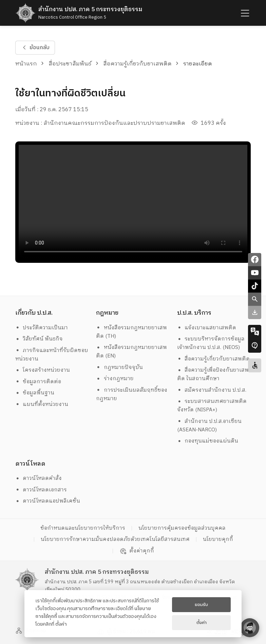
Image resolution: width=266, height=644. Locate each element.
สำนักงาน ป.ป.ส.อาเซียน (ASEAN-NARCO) (210, 426)
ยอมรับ (201, 605)
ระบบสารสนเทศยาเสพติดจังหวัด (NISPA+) (212, 406)
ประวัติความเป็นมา (42, 328)
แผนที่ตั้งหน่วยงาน (42, 404)
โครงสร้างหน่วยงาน (43, 370)
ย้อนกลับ (35, 48)
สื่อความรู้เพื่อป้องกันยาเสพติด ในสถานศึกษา (213, 374)
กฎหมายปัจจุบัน (119, 367)
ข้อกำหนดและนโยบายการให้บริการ (83, 528)
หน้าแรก (26, 64)
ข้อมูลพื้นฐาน (35, 393)
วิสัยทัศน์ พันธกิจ (39, 339)
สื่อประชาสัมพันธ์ (70, 64)
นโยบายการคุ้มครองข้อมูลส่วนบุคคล (182, 528)
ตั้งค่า (61, 624)
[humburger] (244, 13)
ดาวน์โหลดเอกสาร (41, 490)
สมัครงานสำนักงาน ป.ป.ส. (212, 390)
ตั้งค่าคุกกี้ (137, 551)
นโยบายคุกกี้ (218, 539)
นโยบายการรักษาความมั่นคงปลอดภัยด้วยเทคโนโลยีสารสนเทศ (115, 539)
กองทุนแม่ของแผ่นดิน (208, 441)
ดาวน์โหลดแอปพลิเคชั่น (48, 501)
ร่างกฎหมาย (115, 379)
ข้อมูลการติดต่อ (38, 382)
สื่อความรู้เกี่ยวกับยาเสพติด (137, 64)
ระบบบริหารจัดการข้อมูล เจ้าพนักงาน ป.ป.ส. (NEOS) (212, 343)
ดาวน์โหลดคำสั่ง (39, 478)
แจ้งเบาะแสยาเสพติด (207, 328)
